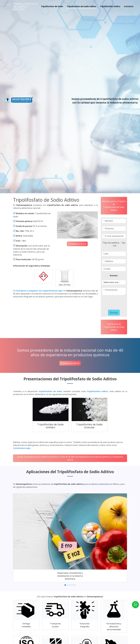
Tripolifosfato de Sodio (52, 6)
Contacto (129, 6)
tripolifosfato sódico (97, 391)
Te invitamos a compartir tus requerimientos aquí (38, 291)
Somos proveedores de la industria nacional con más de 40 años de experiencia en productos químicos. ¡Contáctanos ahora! (70, 458)
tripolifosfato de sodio (50, 391)
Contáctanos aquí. (22, 448)
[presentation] (116, 302)
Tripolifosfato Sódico (110, 6)
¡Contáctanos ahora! (70, 363)
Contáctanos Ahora (77, 244)
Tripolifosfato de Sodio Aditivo (25, 6)
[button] (65, 585)
